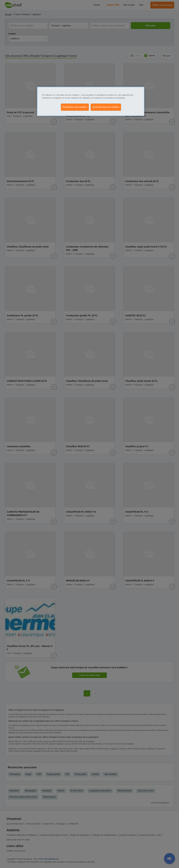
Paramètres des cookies (75, 107)
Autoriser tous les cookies (106, 107)
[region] (91, 101)
